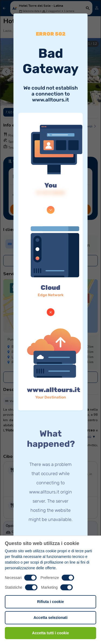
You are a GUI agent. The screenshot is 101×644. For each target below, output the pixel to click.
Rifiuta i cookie (51, 602)
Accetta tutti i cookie (50, 633)
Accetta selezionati (50, 618)
